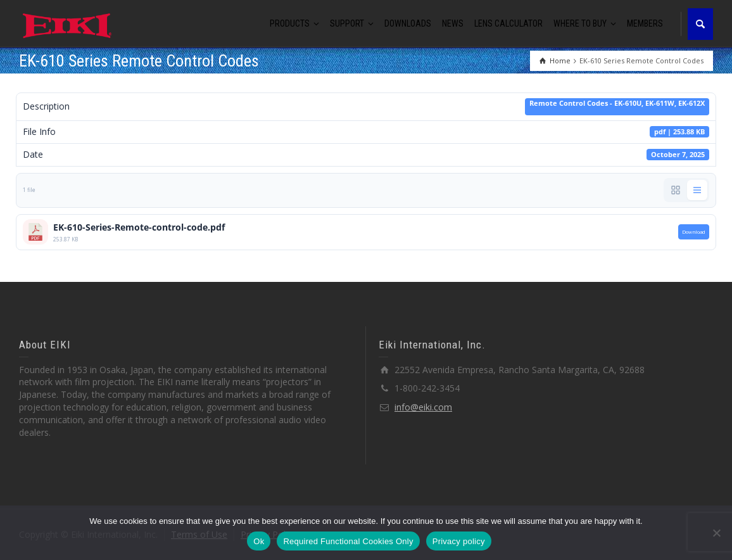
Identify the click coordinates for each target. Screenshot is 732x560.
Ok (259, 541)
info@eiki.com (423, 407)
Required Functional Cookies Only (348, 541)
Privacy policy (459, 541)
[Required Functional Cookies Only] (716, 533)
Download (694, 232)
